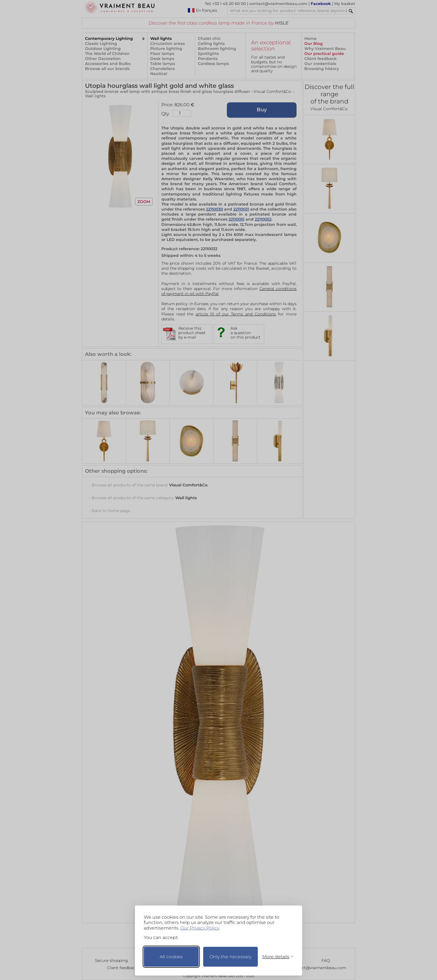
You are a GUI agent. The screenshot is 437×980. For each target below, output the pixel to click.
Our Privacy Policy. (200, 928)
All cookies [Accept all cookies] (171, 957)
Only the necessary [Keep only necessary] (230, 957)
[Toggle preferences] (275, 957)
